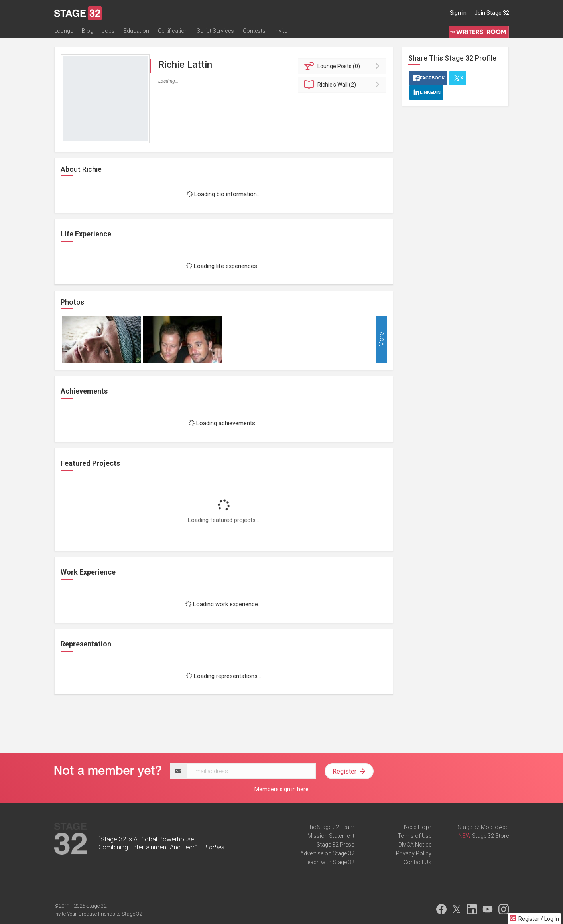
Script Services (215, 31)
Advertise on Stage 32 (327, 853)
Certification (173, 31)
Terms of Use (414, 836)
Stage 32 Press (336, 845)
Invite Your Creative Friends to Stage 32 (98, 914)
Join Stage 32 (492, 13)
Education (136, 31)
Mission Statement (331, 836)
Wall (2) (344, 85)
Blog (88, 31)
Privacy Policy (414, 853)
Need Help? (418, 827)
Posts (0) (344, 66)
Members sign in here (281, 789)
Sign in (458, 13)
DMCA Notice (415, 845)
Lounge (64, 31)
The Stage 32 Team (330, 827)
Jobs (108, 31)
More (381, 340)
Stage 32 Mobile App (483, 827)
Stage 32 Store (490, 836)
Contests (254, 31)
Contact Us (417, 862)
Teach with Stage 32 (329, 862)
